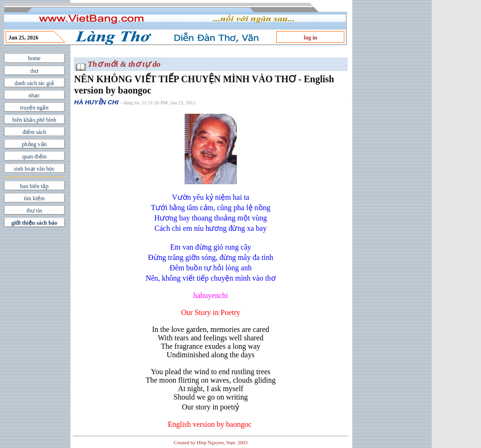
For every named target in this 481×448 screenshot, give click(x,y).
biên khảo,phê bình (34, 120)
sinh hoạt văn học (35, 169)
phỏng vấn (35, 144)
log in (310, 38)
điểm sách (34, 132)
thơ (34, 71)
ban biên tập (34, 186)
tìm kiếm (35, 198)
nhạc (34, 95)
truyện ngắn (34, 108)
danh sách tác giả (34, 83)
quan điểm (34, 157)
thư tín (34, 211)
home (35, 58)
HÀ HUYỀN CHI (96, 102)
